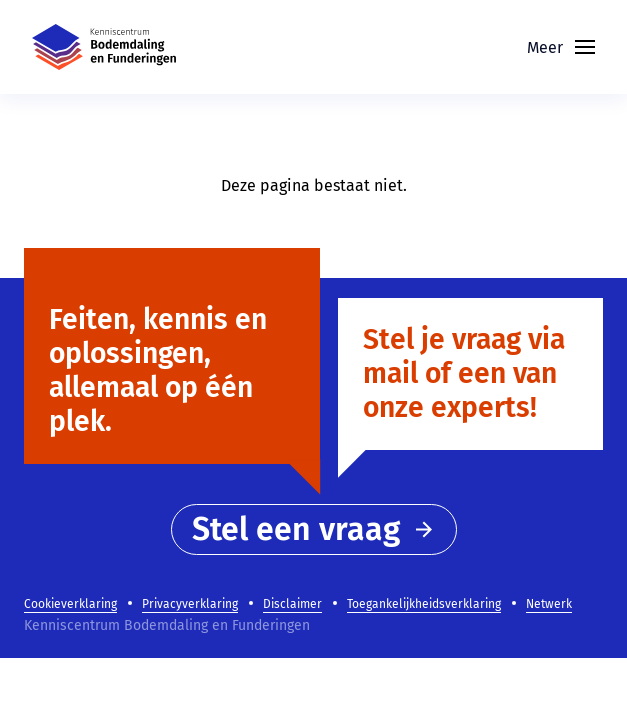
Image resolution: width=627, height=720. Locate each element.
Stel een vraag (314, 529)
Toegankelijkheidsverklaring (424, 604)
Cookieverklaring (70, 604)
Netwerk (549, 604)
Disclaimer (292, 604)
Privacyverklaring (190, 604)
